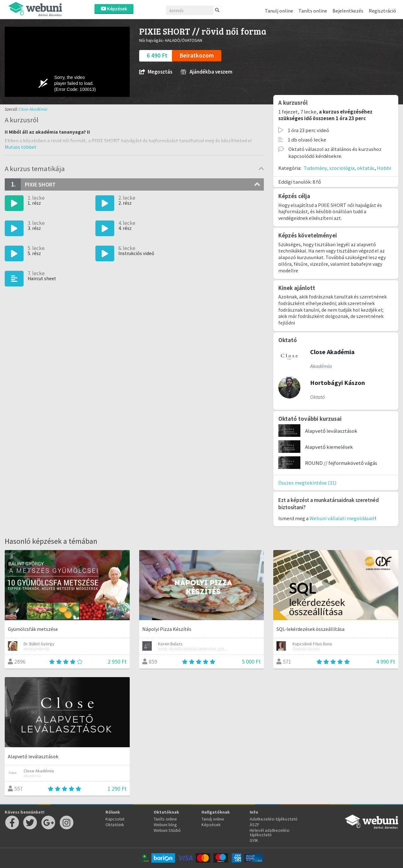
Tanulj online (279, 11)
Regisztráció (382, 11)
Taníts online (313, 11)
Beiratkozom (197, 55)
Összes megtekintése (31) (307, 483)
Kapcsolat (115, 819)
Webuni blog (165, 825)
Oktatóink (115, 825)
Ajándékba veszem (207, 72)
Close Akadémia (33, 109)
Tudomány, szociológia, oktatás (339, 168)
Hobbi (384, 168)
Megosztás (156, 72)
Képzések (114, 9)
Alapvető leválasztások (331, 431)
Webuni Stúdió (167, 830)
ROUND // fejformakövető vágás (341, 463)
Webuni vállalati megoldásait (342, 518)
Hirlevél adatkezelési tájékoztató (270, 832)
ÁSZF (255, 825)
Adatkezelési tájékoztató (274, 819)
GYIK (254, 840)
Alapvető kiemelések (329, 447)
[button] (21, 147)
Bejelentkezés (348, 11)
